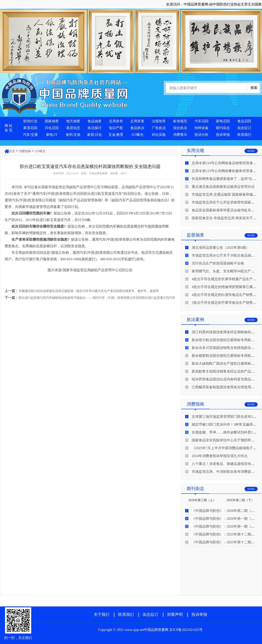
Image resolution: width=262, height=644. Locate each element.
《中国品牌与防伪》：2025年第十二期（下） (227, 534)
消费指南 (25, 151)
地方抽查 (73, 121)
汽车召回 (202, 121)
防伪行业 (30, 121)
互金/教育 (116, 135)
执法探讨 (95, 128)
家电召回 (223, 121)
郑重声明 (175, 615)
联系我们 (244, 135)
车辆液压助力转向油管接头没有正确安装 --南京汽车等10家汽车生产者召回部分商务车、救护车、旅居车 (89, 291)
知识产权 (116, 128)
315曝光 (137, 135)
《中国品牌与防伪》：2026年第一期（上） (225, 526)
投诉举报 (223, 135)
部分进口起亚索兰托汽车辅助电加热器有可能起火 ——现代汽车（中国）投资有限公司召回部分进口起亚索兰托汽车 (97, 298)
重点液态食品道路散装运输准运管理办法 (223, 187)
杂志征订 (244, 128)
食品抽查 (95, 121)
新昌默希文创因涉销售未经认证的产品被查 (225, 371)
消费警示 (180, 135)
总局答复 (137, 121)
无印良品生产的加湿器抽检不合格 (218, 263)
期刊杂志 (223, 128)
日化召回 (52, 128)
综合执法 (180, 128)
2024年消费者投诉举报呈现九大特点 (220, 456)
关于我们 (102, 615)
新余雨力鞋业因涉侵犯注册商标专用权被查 (225, 340)
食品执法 (137, 128)
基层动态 (73, 128)
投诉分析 (202, 135)
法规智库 (159, 121)
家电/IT (52, 135)
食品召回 (244, 121)
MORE (251, 151)
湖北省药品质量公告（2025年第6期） (221, 248)
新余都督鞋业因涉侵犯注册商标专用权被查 (225, 356)
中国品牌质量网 (98, 173)
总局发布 (116, 121)
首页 (12, 151)
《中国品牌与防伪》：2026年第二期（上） (225, 511)
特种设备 (202, 128)
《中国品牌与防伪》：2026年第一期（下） (225, 519)
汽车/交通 (30, 135)
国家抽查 (52, 121)
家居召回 (30, 128)
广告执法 (159, 128)
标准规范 (180, 121)
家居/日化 (95, 135)
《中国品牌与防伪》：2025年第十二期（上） (227, 542)
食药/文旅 (73, 135)
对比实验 (159, 135)
